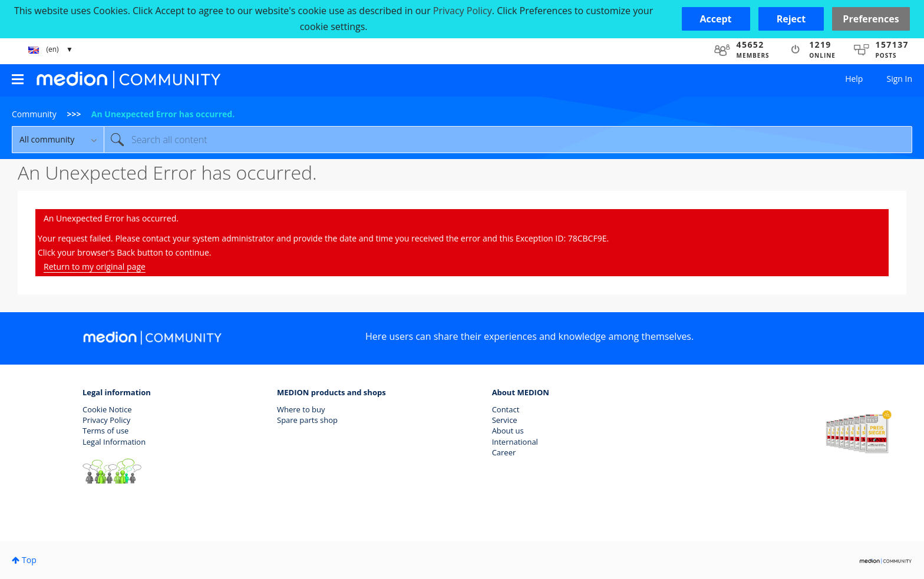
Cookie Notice (107, 409)
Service (505, 420)
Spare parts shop (307, 420)
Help (854, 79)
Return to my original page (95, 267)
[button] (716, 19)
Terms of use (105, 431)
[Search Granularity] (58, 140)
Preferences (871, 19)
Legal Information (114, 442)
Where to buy (301, 409)
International (515, 442)
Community (34, 114)
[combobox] (508, 140)
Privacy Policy (106, 420)
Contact (506, 409)
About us (508, 431)
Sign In (899, 79)
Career (504, 452)
